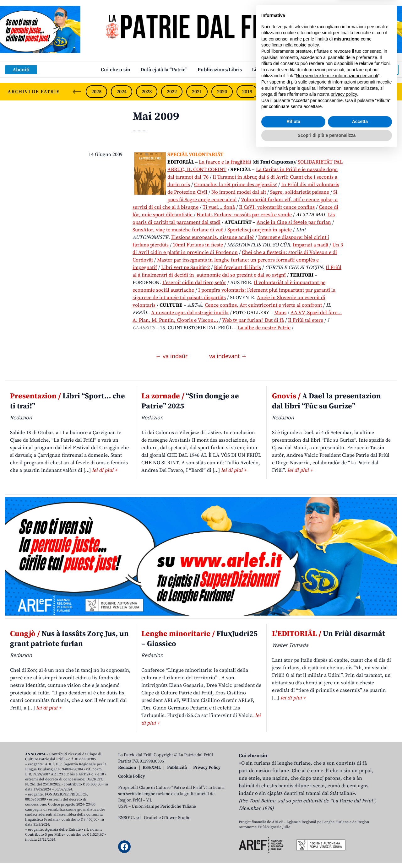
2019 (247, 92)
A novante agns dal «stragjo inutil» (190, 313)
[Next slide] (392, 92)
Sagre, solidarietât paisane (300, 192)
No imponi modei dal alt (239, 192)
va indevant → (228, 356)
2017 (297, 92)
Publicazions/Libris (220, 70)
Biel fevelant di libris (237, 267)
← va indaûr (172, 356)
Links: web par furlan (277, 70)
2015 (348, 92)
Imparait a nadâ (310, 245)
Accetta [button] (360, 837)
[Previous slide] (77, 92)
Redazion (127, 768)
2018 (272, 92)
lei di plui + (105, 470)
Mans (280, 313)
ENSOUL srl (129, 818)
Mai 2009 (156, 117)
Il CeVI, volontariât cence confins (277, 207)
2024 (122, 92)
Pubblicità (177, 768)
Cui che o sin (116, 70)
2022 (172, 92)
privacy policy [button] (344, 810)
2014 (372, 92)
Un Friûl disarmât (329, 634)
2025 (96, 92)
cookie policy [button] (306, 761)
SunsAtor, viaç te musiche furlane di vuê (178, 230)
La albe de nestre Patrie (264, 328)
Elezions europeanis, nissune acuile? (213, 237)
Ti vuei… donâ (219, 207)
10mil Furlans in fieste (198, 245)
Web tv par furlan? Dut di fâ (253, 320)
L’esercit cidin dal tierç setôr (194, 283)
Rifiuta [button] (293, 837)
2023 (147, 92)
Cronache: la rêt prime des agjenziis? (236, 185)
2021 (197, 92)
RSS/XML (152, 768)
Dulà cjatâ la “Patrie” (164, 70)
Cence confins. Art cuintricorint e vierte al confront (263, 305)
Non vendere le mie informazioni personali (337, 791)
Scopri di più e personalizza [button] (327, 851)
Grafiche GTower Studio (167, 818)
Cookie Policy (131, 776)
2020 (222, 92)
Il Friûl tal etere (306, 320)
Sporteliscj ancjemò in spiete (260, 230)
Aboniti (21, 70)
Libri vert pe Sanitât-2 (185, 267)
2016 (323, 92)
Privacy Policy (207, 768)
